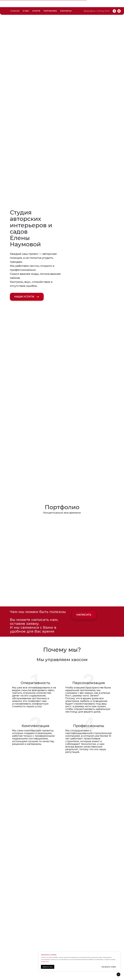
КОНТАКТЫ (66, 4)
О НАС (26, 4)
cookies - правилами (85, 961)
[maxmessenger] (119, 4)
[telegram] (114, 4)
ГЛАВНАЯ (15, 4)
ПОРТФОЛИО (50, 4)
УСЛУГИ (36, 4)
